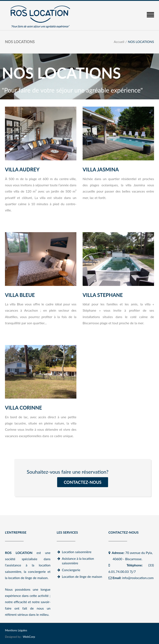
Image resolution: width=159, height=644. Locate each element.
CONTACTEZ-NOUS (83, 482)
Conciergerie (71, 570)
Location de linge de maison (82, 576)
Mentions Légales (16, 630)
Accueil (119, 42)
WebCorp (29, 637)
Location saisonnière (77, 552)
